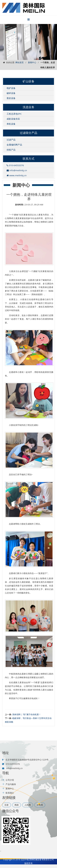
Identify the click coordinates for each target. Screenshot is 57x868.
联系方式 (28, 159)
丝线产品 (11, 150)
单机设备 (11, 124)
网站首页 (20, 62)
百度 (7, 805)
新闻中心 (32, 62)
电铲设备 (11, 88)
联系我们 (10, 793)
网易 (17, 805)
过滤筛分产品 (29, 133)
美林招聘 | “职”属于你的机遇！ (27, 714)
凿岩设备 (11, 98)
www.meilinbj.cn (17, 175)
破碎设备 (11, 93)
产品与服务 (11, 784)
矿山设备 (28, 81)
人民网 (28, 805)
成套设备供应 (13, 119)
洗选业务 (28, 107)
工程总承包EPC (14, 114)
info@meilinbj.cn (17, 170)
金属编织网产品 (14, 145)
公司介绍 (10, 780)
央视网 (40, 805)
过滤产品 (11, 140)
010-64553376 (15, 165)
